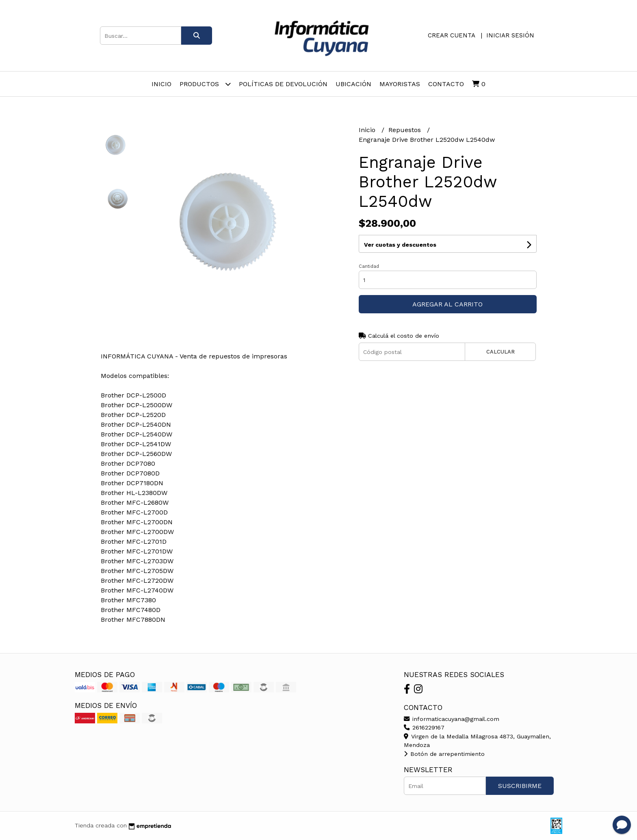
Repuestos (406, 130)
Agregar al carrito (447, 304)
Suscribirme (520, 786)
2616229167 (424, 727)
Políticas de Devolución (283, 84)
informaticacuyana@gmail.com (452, 719)
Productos (205, 84)
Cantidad (369, 266)
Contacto (446, 84)
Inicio (161, 84)
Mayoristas (400, 84)
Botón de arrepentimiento (444, 754)
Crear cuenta (451, 35)
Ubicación (353, 84)
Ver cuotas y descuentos (400, 245)
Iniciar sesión (510, 35)
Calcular (500, 352)
